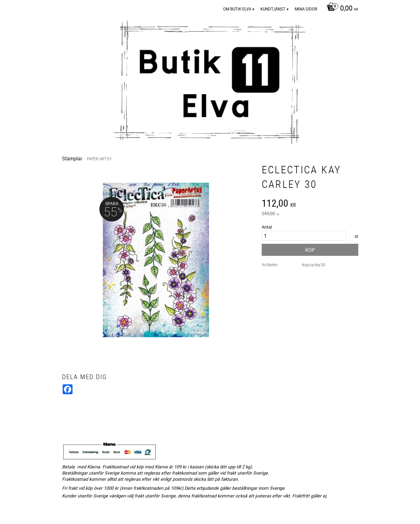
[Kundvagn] (341, 9)
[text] (310, 204)
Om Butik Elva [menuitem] (237, 9)
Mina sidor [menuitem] (306, 9)
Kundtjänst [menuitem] (273, 9)
